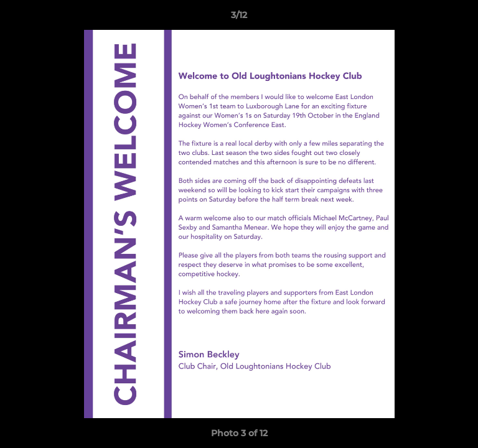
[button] (463, 18)
